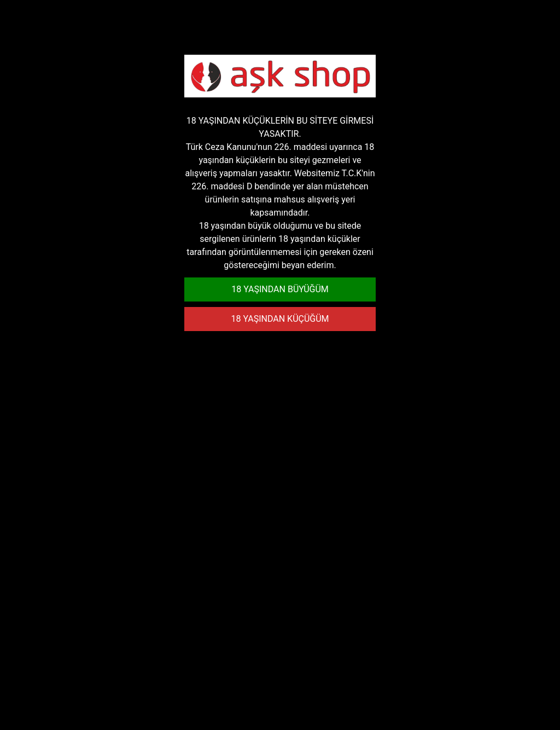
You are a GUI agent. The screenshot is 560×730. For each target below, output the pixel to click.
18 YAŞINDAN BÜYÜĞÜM (280, 289)
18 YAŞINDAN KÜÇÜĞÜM (280, 319)
